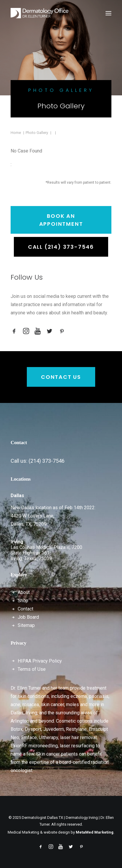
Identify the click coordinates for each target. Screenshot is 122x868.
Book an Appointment (61, 220)
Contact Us (61, 377)
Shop (23, 601)
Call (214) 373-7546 (61, 247)
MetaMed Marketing (95, 832)
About (24, 592)
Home (16, 133)
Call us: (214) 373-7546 (38, 461)
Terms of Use (32, 669)
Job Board (28, 617)
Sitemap (26, 625)
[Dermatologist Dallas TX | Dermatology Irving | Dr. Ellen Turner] (39, 13)
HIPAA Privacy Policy (40, 661)
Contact (25, 609)
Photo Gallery (37, 133)
